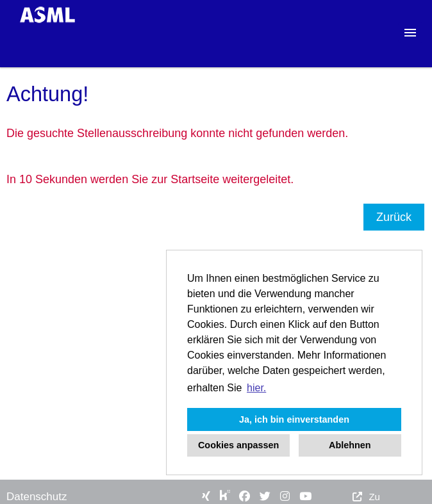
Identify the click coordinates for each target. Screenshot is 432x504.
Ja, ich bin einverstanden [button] (294, 419)
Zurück (394, 217)
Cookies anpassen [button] (238, 445)
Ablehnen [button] (350, 445)
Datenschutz (37, 497)
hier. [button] (256, 388)
